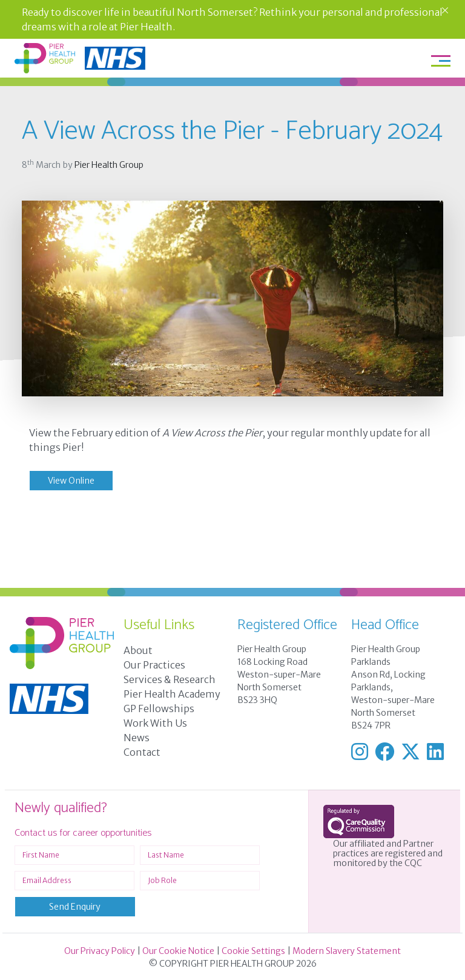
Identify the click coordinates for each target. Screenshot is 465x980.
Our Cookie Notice (178, 951)
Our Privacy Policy (100, 951)
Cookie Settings (253, 951)
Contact (142, 752)
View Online (71, 481)
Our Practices (154, 665)
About (138, 650)
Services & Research (170, 679)
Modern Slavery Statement (347, 951)
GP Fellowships (159, 708)
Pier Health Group (109, 165)
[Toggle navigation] (441, 60)
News (137, 738)
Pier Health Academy (172, 694)
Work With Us (155, 723)
